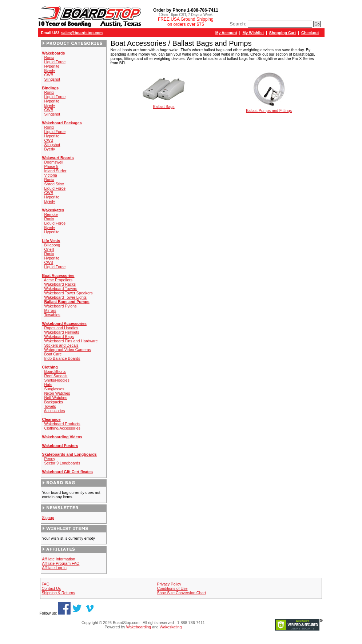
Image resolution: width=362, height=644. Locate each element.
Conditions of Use (172, 588)
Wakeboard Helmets (61, 332)
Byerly (49, 71)
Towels (50, 406)
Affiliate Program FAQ (61, 563)
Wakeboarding (139, 627)
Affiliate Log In (54, 568)
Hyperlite (52, 66)
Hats (48, 385)
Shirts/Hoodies (57, 380)
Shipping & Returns (58, 593)
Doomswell (53, 162)
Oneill (49, 249)
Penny (49, 459)
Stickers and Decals (61, 345)
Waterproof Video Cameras (67, 350)
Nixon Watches (57, 393)
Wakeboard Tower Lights (65, 297)
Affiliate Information (59, 559)
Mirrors (50, 310)
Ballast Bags (164, 105)
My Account (226, 33)
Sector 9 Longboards (62, 463)
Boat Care (53, 354)
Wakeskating (171, 627)
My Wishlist (253, 33)
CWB (49, 75)
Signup (48, 518)
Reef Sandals (56, 376)
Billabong (52, 245)
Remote (51, 214)
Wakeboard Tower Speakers (68, 293)
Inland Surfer (55, 171)
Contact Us (51, 588)
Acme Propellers (58, 280)
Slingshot (52, 79)
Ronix (49, 57)
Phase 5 (51, 166)
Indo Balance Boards (62, 358)
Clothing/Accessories (62, 428)
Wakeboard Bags (59, 337)
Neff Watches (55, 398)
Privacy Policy (169, 584)
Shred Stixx (54, 184)
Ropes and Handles (61, 328)
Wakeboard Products (62, 424)
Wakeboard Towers (61, 289)
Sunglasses (54, 389)
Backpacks (53, 402)
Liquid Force (55, 62)
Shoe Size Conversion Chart (181, 593)
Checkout (310, 33)
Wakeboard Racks (60, 284)
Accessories (54, 411)
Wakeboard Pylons (60, 306)
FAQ (45, 584)
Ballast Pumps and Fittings (269, 109)
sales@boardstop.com (82, 33)
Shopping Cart (283, 33)
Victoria (50, 175)
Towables (52, 315)
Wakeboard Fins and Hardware (71, 341)
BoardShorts (55, 371)
